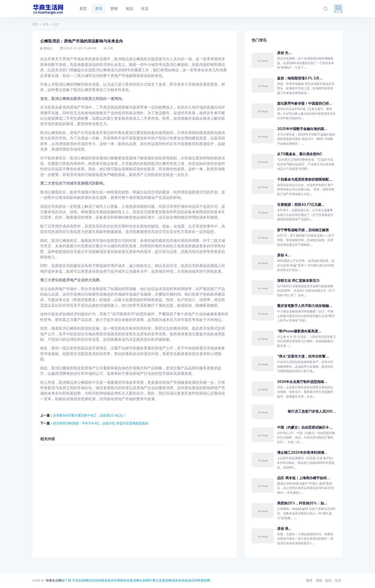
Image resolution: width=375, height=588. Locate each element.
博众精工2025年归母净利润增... (302, 452)
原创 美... (284, 528)
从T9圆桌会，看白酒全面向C (300, 154)
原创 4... (284, 255)
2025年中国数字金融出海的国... (302, 129)
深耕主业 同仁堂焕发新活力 (298, 280)
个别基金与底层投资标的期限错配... (305, 179)
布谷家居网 (132, 580)
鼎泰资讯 (178, 580)
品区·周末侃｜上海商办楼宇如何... (304, 478)
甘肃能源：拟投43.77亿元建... (301, 204)
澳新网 (205, 580)
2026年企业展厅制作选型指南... (302, 382)
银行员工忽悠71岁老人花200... (312, 411)
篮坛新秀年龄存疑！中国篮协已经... (305, 103)
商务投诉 (107, 580)
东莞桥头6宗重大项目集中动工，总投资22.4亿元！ (89, 415)
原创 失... (284, 53)
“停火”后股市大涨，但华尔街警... (303, 356)
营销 (319, 580)
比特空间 (95, 580)
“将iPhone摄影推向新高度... (299, 331)
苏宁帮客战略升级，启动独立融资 (303, 230)
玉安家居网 (164, 580)
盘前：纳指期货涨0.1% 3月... (300, 78)
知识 (328, 580)
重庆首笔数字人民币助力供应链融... (305, 306)
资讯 (46, 24)
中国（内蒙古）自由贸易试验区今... (305, 427)
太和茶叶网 (148, 580)
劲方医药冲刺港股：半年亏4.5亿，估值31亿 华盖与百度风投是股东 (101, 423)
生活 (338, 580)
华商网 (119, 580)
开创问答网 (80, 580)
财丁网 (66, 580)
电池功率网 (192, 580)
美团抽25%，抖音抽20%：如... (302, 503)
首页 (35, 24)
